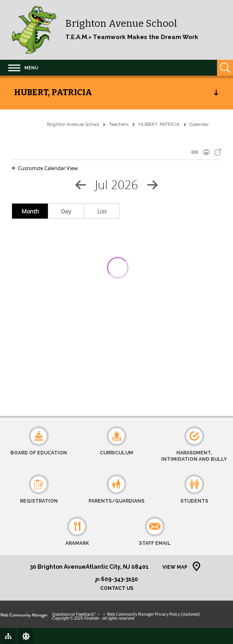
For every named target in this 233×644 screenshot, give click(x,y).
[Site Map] (8, 636)
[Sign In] (26, 636)
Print (206, 152)
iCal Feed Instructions (195, 152)
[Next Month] (152, 185)
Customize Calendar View (48, 168)
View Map (175, 567)
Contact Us (117, 588)
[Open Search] (225, 68)
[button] (23, 68)
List (102, 211)
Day (66, 211)
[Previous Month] (81, 185)
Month (30, 211)
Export (218, 152)
